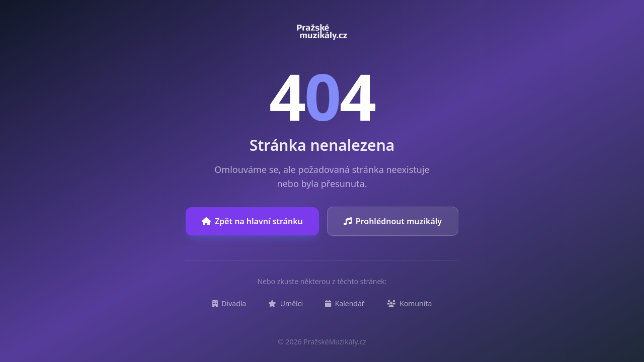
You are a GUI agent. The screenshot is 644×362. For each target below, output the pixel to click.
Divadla (229, 303)
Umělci (286, 303)
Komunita (410, 303)
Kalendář (345, 303)
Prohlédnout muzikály (393, 221)
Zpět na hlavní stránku (252, 221)
